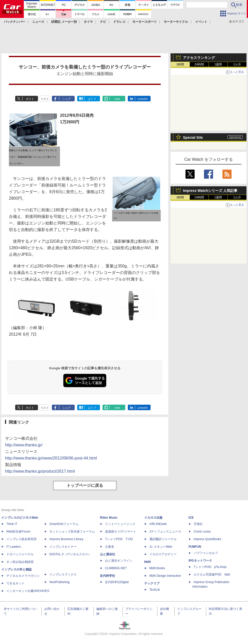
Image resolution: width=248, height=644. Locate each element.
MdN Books (157, 568)
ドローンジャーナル (20, 554)
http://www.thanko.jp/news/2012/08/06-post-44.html (51, 458)
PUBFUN (195, 547)
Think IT (12, 524)
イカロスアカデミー (163, 554)
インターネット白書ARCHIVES (28, 591)
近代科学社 (108, 576)
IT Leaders (14, 547)
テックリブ (152, 583)
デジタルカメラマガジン (23, 576)
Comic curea (202, 532)
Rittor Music (109, 518)
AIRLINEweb (158, 524)
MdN (148, 562)
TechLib (154, 590)
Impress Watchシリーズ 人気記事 (210, 191)
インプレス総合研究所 (22, 539)
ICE (191, 518)
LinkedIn (143, 99)
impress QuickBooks (207, 539)
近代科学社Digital (117, 582)
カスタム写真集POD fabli (212, 574)
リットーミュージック (120, 524)
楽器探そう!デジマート (121, 532)
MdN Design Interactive (165, 576)
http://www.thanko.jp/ (24, 445)
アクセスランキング (199, 58)
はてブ (92, 99)
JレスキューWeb (161, 547)
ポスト (30, 99)
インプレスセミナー (63, 547)
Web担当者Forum (18, 532)
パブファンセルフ (206, 553)
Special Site (193, 137)
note (117, 99)
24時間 (199, 64)
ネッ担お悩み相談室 (20, 562)
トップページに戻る (85, 485)
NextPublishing (59, 582)
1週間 (218, 64)
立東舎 (110, 547)
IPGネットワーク (200, 561)
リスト (45, 99)
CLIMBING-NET (116, 568)
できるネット (15, 583)
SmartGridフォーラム (64, 524)
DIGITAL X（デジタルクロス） (70, 554)
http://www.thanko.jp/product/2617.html (40, 471)
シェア (67, 99)
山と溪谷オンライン (119, 561)
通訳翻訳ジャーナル (163, 539)
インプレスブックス (63, 574)
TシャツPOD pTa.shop (210, 567)
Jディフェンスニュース (165, 532)
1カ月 (237, 64)
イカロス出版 (153, 518)
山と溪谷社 (108, 554)
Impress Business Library (66, 539)
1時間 (180, 64)
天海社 (198, 524)
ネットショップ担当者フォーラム (72, 532)
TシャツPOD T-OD (119, 539)
